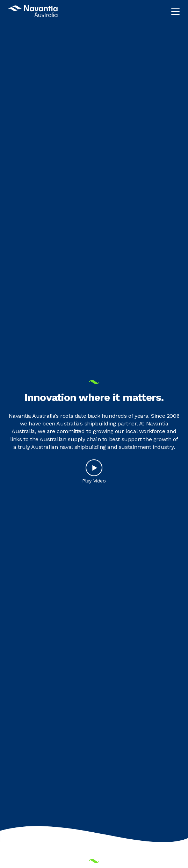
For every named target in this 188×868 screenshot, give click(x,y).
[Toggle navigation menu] (175, 11)
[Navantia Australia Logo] (33, 11)
